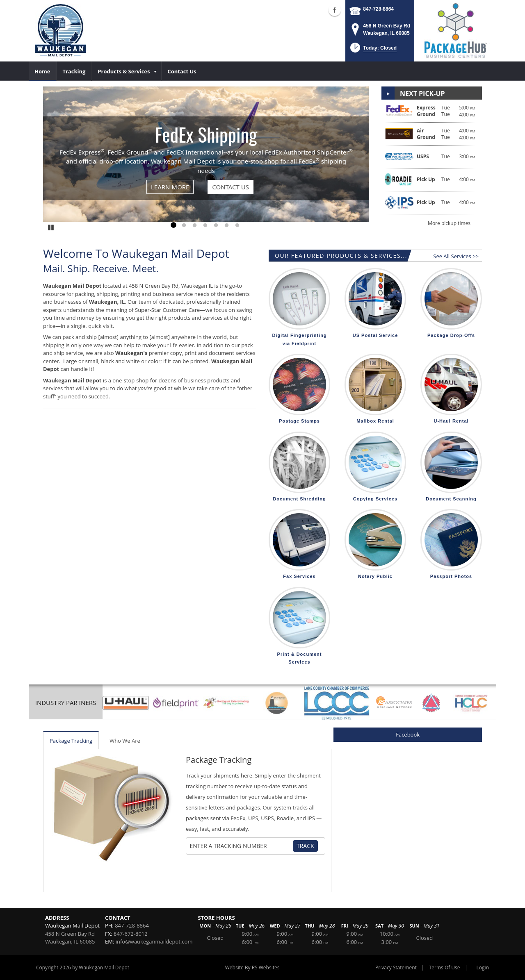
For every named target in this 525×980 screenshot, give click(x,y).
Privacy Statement (396, 967)
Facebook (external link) (335, 10)
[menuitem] (42, 71)
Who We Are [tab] (125, 741)
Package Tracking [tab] (71, 741)
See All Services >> (456, 256)
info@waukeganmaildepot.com (154, 941)
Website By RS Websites (252, 967)
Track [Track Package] (305, 846)
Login (483, 967)
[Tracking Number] (241, 846)
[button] (373, 50)
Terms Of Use (445, 967)
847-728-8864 (378, 9)
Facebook (408, 734)
